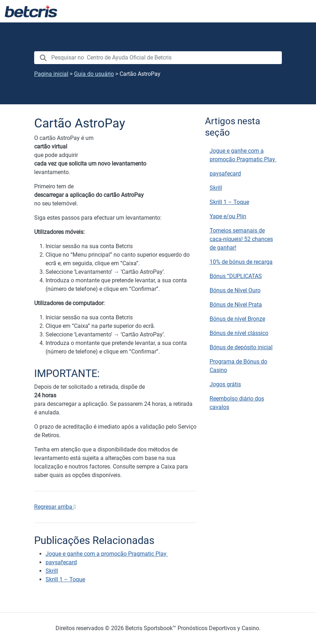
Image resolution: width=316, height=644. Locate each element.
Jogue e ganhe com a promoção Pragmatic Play (243, 155)
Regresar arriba (55, 507)
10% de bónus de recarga (241, 262)
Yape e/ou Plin (228, 216)
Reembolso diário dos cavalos (237, 403)
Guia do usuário (94, 74)
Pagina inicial (51, 74)
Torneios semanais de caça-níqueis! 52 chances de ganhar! (241, 239)
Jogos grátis (225, 384)
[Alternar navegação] (302, 11)
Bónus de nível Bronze (237, 319)
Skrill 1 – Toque (229, 202)
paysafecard (225, 174)
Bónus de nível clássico (239, 333)
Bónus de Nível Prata (236, 305)
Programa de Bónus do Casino (238, 366)
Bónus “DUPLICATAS (236, 276)
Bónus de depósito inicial (241, 347)
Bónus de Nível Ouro (235, 290)
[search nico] (158, 58)
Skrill (216, 188)
